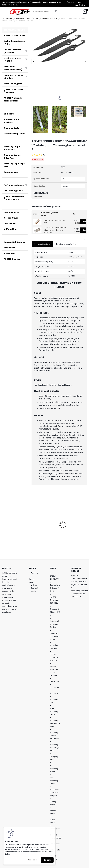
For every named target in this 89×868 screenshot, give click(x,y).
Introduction (8, 18)
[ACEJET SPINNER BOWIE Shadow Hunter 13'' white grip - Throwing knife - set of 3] (59, 45)
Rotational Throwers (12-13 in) (27, 18)
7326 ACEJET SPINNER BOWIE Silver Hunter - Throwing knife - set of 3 (55, 230)
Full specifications (42, 244)
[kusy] (37, 543)
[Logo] (21, 12)
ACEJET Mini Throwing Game (43, 520)
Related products (67, 244)
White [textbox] (66, 186)
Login (72, 2)
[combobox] (73, 179)
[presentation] (34, 62)
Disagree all (33, 860)
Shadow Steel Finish (50, 18)
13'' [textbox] (64, 179)
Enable (47, 860)
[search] (56, 12)
